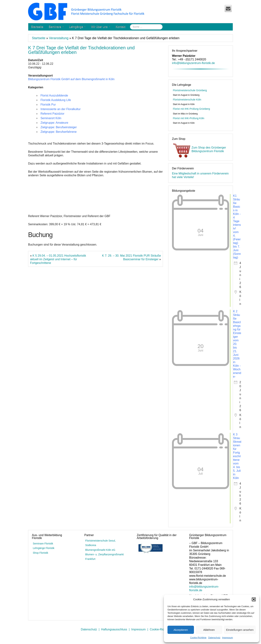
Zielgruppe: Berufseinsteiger (59, 127)
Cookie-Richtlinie (198, 638)
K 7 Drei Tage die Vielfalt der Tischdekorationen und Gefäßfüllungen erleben (81, 50)
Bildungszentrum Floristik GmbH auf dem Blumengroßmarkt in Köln (71, 79)
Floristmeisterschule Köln (187, 100)
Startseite (37, 27)
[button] (254, 599)
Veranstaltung (59, 38)
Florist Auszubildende (54, 95)
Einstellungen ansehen (240, 630)
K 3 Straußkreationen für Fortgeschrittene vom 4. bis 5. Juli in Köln (237, 456)
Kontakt (121, 27)
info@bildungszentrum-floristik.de (193, 63)
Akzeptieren (181, 630)
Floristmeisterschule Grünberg (190, 90)
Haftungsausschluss (114, 629)
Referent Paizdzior (52, 114)
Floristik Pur (48, 105)
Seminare (56, 27)
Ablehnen (209, 630)
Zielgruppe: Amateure (54, 123)
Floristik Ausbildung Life (56, 100)
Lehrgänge (77, 27)
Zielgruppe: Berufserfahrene (58, 132)
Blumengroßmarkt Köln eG (100, 550)
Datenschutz (214, 638)
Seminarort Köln (51, 118)
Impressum (228, 638)
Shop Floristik (41, 553)
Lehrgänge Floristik (44, 548)
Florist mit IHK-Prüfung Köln (189, 118)
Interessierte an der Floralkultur (60, 109)
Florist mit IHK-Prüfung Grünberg (191, 109)
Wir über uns (101, 27)
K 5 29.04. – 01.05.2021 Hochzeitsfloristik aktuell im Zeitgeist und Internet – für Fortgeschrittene (58, 259)
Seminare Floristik (43, 544)
